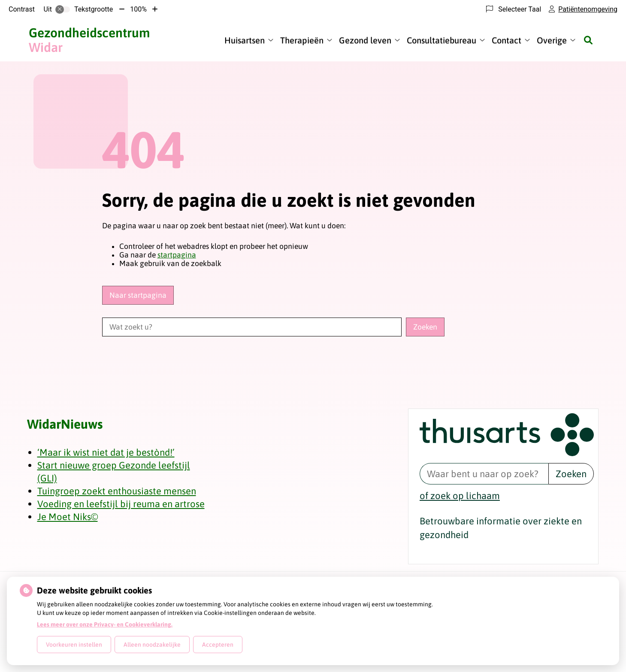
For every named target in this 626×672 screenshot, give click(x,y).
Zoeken (571, 474)
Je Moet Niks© (68, 517)
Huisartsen (245, 40)
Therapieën (302, 40)
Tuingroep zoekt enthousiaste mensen (117, 491)
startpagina (177, 255)
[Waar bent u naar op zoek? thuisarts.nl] (484, 474)
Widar (89, 40)
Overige (552, 40)
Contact (507, 40)
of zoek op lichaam (460, 496)
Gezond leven (365, 40)
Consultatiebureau (442, 40)
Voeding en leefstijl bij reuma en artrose (121, 504)
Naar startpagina (138, 295)
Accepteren (218, 645)
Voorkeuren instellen (74, 645)
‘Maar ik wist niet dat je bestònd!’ (106, 452)
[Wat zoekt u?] (252, 327)
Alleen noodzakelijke (152, 645)
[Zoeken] (588, 40)
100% (138, 9)
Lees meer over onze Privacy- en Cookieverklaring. (105, 624)
